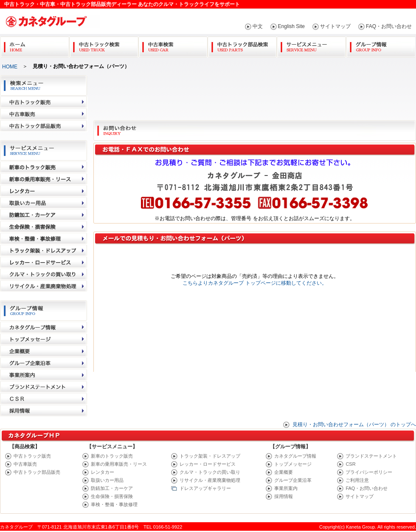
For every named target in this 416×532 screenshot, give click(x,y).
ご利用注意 (357, 480)
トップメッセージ (293, 464)
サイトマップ (335, 26)
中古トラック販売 (32, 456)
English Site (291, 26)
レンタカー (103, 472)
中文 (258, 26)
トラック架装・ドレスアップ (210, 456)
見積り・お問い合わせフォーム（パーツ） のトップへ (354, 424)
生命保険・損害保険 (112, 496)
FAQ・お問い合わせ (389, 26)
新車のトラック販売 (112, 456)
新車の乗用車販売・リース (119, 464)
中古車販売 (25, 464)
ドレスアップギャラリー (205, 488)
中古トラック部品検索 (242, 45)
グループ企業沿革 (293, 480)
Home (35, 45)
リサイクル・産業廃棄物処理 (210, 480)
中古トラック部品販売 (37, 472)
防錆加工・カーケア (112, 488)
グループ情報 (381, 45)
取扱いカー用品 (107, 480)
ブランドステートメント (371, 456)
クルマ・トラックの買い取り (210, 472)
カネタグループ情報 (295, 456)
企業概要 (284, 472)
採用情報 (284, 496)
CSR (350, 464)
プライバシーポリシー (369, 472)
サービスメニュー (311, 45)
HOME (10, 67)
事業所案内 (286, 488)
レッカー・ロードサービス (208, 464)
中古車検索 (173, 45)
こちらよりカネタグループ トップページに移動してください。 (254, 283)
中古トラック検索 (104, 45)
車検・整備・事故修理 (114, 504)
